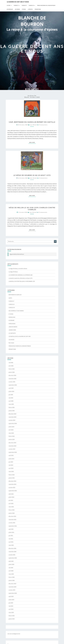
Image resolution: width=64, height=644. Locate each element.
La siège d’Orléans (13, 272)
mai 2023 (11, 465)
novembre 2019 (12, 587)
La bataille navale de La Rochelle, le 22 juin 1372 (20, 278)
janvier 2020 (12, 580)
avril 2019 (11, 609)
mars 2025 (11, 404)
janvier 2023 (12, 478)
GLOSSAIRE (11, 320)
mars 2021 (11, 545)
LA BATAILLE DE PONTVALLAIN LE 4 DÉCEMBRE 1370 (22, 281)
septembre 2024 (13, 423)
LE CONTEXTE (12, 333)
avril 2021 (11, 542)
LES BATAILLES (10, 9)
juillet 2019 (11, 600)
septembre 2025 (13, 385)
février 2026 (12, 369)
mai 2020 (11, 568)
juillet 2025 (11, 391)
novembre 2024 (12, 417)
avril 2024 (11, 430)
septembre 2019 (13, 593)
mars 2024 (11, 433)
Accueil (9, 5)
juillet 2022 (11, 497)
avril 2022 (11, 503)
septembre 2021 (13, 526)
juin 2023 (11, 462)
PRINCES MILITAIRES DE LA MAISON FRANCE (46, 5)
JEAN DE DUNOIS (13, 327)
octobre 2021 (12, 523)
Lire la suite (32, 142)
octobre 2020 (12, 555)
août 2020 (11, 561)
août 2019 (11, 596)
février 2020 (12, 577)
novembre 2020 (12, 552)
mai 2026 (11, 363)
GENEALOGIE (12, 317)
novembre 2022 (12, 484)
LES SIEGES (17, 9)
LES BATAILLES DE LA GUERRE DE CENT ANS (20, 336)
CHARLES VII (31, 5)
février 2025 (12, 407)
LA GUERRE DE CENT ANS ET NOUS (18, 2)
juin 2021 (11, 536)
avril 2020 (11, 571)
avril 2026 (11, 366)
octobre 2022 (12, 487)
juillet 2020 (11, 564)
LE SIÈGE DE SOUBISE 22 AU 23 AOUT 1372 (32, 175)
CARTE (10, 298)
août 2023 (11, 455)
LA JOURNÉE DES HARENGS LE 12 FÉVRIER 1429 (20, 275)
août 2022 (11, 494)
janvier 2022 (12, 513)
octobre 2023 (12, 449)
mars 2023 (11, 471)
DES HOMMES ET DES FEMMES (16, 311)
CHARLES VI (24, 5)
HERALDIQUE (12, 324)
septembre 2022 (13, 491)
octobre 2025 (12, 382)
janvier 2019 (12, 619)
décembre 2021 (12, 516)
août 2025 (11, 388)
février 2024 (12, 436)
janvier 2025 (12, 411)
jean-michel (33, 125)
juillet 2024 (11, 427)
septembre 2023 (13, 452)
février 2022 (12, 510)
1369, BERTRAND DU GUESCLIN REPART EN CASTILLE (32, 122)
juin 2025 (11, 395)
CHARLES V (16, 5)
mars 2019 (11, 612)
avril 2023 (11, 468)
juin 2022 (11, 500)
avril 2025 (11, 401)
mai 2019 (11, 606)
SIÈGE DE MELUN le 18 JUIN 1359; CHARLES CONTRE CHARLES (32, 208)
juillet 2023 (11, 459)
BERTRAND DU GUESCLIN (15, 295)
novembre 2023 (12, 446)
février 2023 (12, 475)
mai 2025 (11, 398)
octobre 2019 (12, 590)
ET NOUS (24, 9)
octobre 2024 (12, 420)
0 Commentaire (43, 125)
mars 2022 (11, 507)
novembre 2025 (12, 379)
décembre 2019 (12, 584)
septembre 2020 (13, 558)
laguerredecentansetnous (17, 254)
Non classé (11, 343)
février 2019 (12, 616)
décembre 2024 (12, 414)
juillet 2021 (11, 532)
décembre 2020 (12, 548)
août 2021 (11, 529)
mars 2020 (11, 574)
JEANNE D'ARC (12, 330)
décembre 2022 (12, 481)
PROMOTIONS (38, 9)
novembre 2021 (12, 520)
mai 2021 (11, 539)
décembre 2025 (12, 375)
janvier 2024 (12, 439)
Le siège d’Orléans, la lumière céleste (18, 269)
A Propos (30, 9)
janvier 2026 (12, 372)
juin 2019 (11, 603)
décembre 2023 (12, 443)
